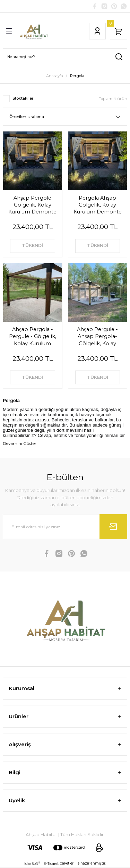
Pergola (77, 76)
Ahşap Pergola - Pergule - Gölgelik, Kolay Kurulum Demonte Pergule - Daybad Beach (33, 337)
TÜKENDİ (32, 245)
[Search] (65, 57)
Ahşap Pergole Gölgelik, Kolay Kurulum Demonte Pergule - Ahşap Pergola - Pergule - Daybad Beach (33, 205)
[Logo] (34, 31)
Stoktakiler (23, 98)
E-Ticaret (51, 864)
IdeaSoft (32, 864)
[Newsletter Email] (65, 527)
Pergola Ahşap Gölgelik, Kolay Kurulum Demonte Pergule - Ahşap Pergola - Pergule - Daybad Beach (97, 205)
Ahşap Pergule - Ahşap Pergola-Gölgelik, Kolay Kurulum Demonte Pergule (98, 337)
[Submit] (113, 527)
